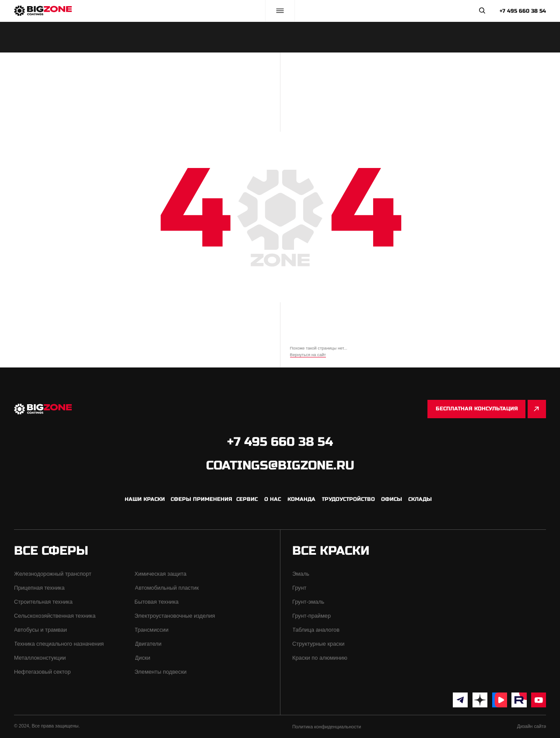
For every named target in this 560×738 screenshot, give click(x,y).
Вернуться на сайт (308, 355)
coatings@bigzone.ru (280, 465)
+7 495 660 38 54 (523, 11)
